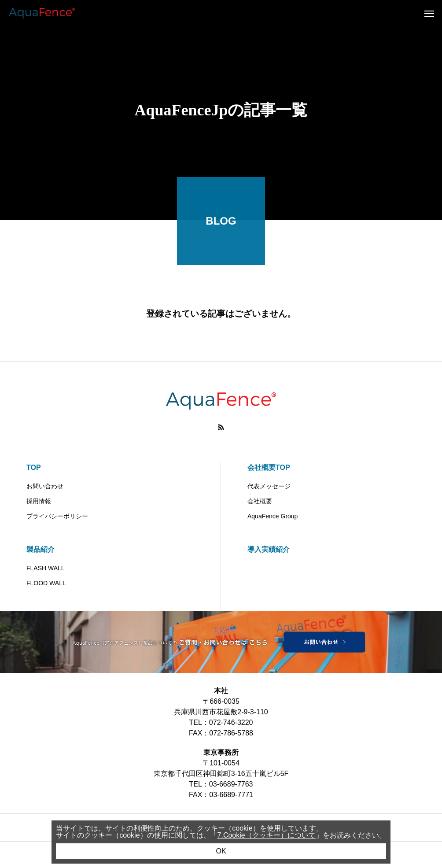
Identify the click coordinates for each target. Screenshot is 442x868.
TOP (34, 467)
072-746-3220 (231, 722)
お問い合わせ (45, 486)
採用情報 (39, 501)
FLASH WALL (46, 568)
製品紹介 (41, 549)
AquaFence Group (273, 516)
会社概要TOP (269, 467)
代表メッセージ (269, 486)
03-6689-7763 (231, 784)
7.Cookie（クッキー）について (267, 835)
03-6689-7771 (231, 795)
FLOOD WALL (46, 583)
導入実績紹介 (269, 549)
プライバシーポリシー (57, 516)
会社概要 (260, 501)
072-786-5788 (231, 733)
